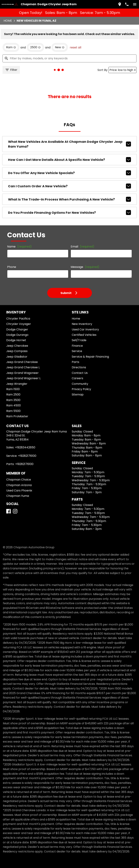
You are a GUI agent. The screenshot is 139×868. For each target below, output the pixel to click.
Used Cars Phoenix (19, 490)
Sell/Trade (79, 340)
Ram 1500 (13, 389)
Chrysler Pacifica (18, 319)
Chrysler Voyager (19, 324)
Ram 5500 (13, 411)
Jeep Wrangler (17, 384)
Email (82, 247)
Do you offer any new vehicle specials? (69, 173)
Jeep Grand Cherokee (22, 362)
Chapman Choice (19, 480)
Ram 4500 (14, 405)
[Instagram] (15, 511)
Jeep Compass (17, 351)
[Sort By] (122, 70)
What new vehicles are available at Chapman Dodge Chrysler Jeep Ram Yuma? (69, 144)
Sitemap (78, 395)
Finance (77, 346)
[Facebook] (8, 511)
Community (80, 384)
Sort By (103, 70)
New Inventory (82, 324)
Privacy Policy (81, 389)
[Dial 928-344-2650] (127, 4)
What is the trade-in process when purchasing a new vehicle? (69, 199)
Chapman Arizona (19, 485)
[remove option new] (60, 47)
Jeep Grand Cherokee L (23, 367)
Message (85, 267)
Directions (79, 367)
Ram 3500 (13, 400)
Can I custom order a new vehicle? (69, 186)
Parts (75, 362)
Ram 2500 (13, 395)
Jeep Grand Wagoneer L (23, 378)
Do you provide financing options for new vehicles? (69, 212)
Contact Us (80, 373)
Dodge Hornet (16, 340)
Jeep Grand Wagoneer (22, 373)
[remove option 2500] (35, 47)
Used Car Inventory (85, 329)
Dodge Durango (17, 335)
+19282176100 (27, 456)
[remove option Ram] (11, 47)
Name (19, 247)
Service (77, 351)
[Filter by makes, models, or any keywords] (69, 58)
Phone (12, 267)
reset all (75, 47)
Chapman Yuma (18, 496)
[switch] (135, 4)
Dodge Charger (17, 329)
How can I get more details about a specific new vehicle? (69, 160)
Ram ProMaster (17, 416)
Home (8, 21)
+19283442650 (25, 447)
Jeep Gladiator (17, 357)
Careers (77, 378)
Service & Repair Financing (90, 357)
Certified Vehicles (84, 335)
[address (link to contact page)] (120, 4)
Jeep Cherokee (17, 346)
